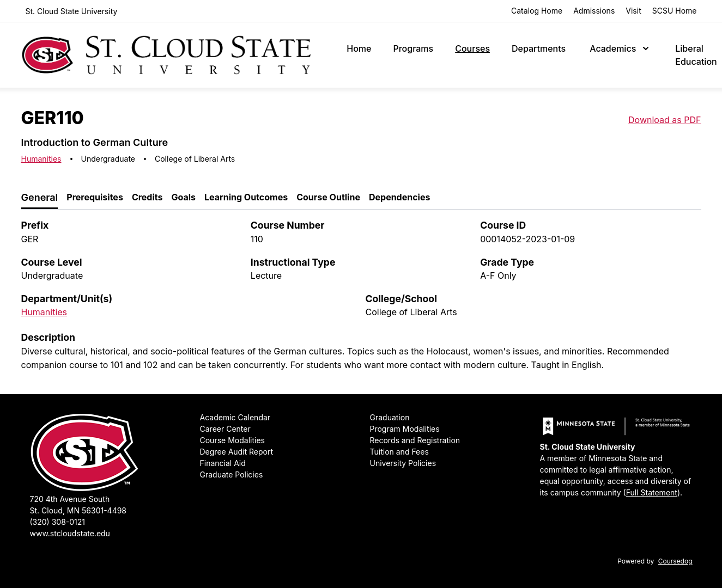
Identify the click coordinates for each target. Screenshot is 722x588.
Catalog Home (537, 11)
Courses (472, 48)
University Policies (403, 463)
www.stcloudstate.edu (70, 533)
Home (359, 48)
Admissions (594, 11)
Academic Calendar (235, 417)
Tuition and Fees (399, 452)
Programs (413, 48)
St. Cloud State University (72, 11)
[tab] (40, 198)
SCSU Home (675, 11)
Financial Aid (223, 463)
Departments (539, 48)
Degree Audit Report (237, 452)
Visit (633, 11)
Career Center (225, 429)
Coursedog (675, 561)
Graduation (390, 417)
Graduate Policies (232, 474)
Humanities (41, 159)
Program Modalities (405, 429)
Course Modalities (232, 440)
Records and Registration (415, 440)
